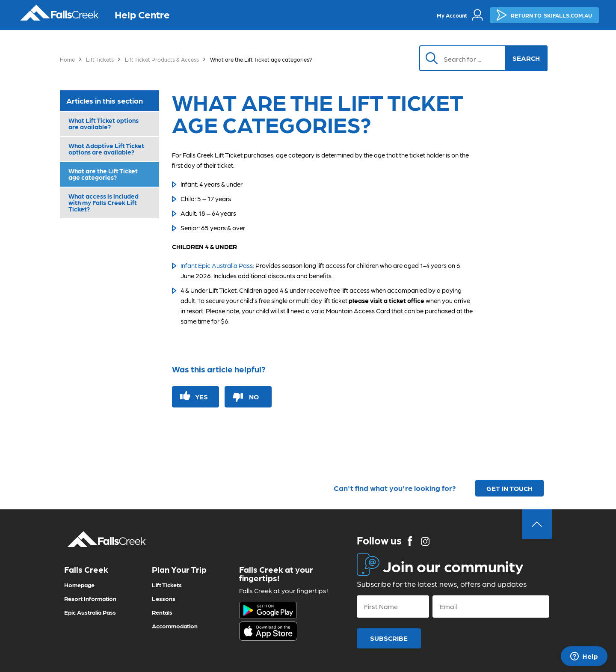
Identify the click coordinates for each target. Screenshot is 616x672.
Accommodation (175, 626)
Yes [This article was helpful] (201, 397)
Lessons (164, 598)
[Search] (467, 58)
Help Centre (142, 14)
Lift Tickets (100, 59)
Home (67, 59)
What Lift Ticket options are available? (104, 123)
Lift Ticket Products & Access (162, 59)
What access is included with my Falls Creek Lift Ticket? (104, 202)
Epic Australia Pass (90, 612)
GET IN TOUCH (509, 488)
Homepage (79, 585)
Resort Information (90, 598)
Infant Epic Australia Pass (217, 265)
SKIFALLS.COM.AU (544, 15)
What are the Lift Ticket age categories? (103, 174)
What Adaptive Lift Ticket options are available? (106, 149)
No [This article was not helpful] (254, 397)
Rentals (162, 612)
